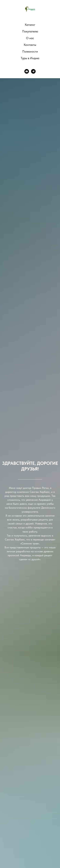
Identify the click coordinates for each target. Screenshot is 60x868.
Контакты (30, 45)
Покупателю (30, 31)
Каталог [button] (30, 25)
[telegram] (33, 71)
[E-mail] (27, 71)
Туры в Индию (30, 58)
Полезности (30, 51)
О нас (30, 38)
